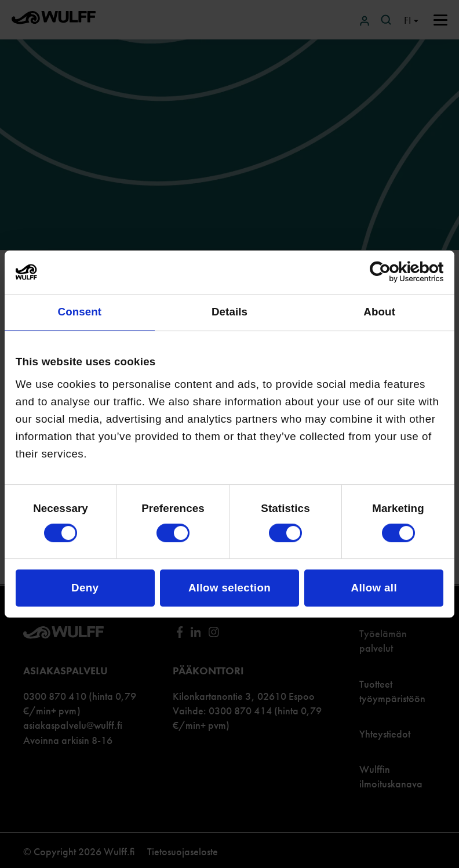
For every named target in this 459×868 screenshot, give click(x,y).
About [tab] (379, 312)
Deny (85, 588)
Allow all (374, 588)
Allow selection (230, 588)
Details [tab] (230, 312)
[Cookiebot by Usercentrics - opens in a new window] (393, 272)
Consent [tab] (79, 312)
